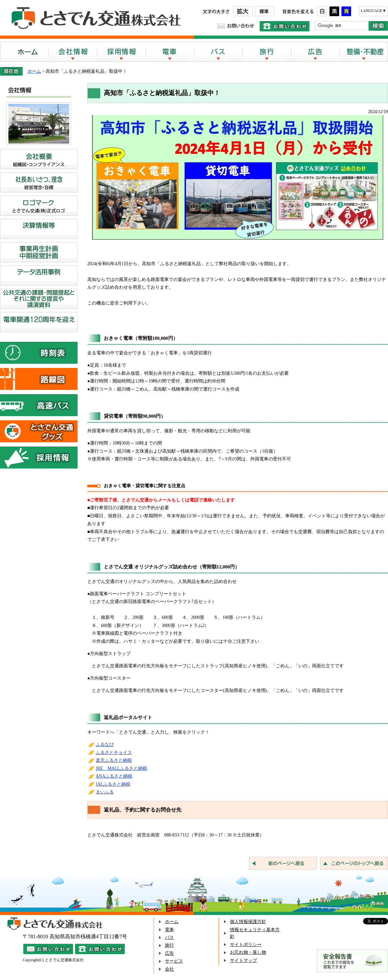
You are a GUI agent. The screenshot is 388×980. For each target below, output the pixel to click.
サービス (174, 961)
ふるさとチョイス (114, 753)
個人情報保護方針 (248, 922)
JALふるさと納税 (113, 784)
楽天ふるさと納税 (114, 760)
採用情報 (121, 52)
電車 (170, 52)
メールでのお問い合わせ (48, 949)
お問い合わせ (236, 26)
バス (218, 52)
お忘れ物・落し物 (248, 952)
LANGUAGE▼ (374, 11)
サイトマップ (243, 960)
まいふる (105, 792)
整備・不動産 (364, 52)
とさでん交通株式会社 (94, 18)
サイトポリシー (246, 945)
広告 (315, 52)
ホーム (24, 52)
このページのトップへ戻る (354, 863)
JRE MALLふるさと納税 (121, 768)
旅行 (267, 52)
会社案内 (73, 52)
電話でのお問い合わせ (285, 26)
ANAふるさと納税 (114, 776)
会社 (169, 969)
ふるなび (105, 744)
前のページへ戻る (283, 863)
